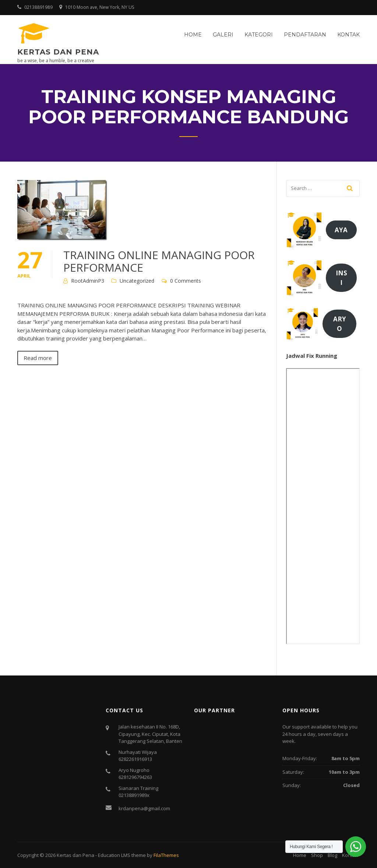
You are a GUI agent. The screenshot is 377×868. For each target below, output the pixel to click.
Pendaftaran (305, 35)
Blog (332, 855)
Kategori (259, 35)
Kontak (348, 35)
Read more (38, 358)
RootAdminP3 (88, 281)
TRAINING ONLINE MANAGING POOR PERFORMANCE (159, 261)
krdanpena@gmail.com (144, 808)
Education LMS (114, 855)
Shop (317, 855)
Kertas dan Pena (58, 52)
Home (193, 35)
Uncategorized (137, 281)
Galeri (223, 35)
